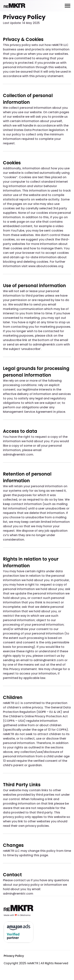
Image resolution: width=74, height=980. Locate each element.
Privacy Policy (14, 956)
